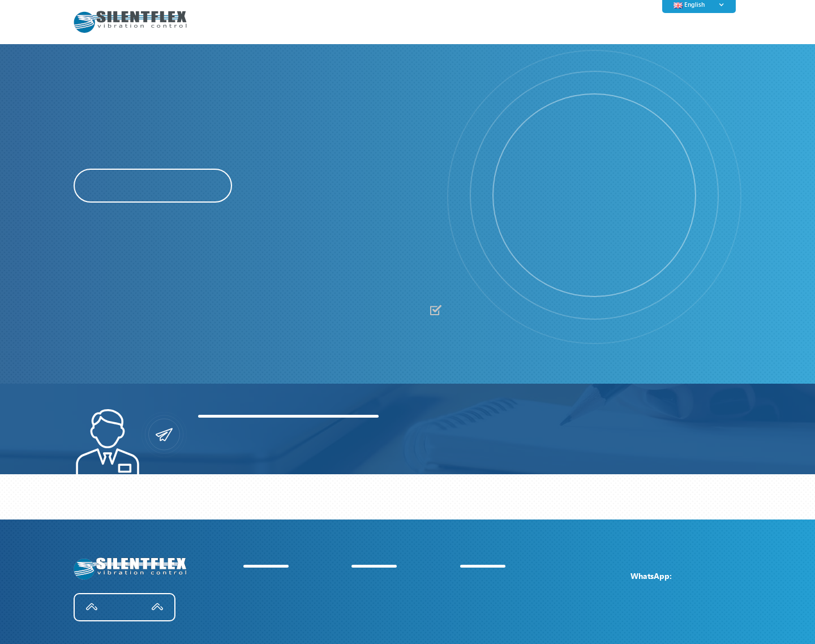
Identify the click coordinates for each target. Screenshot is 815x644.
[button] (515, 197)
